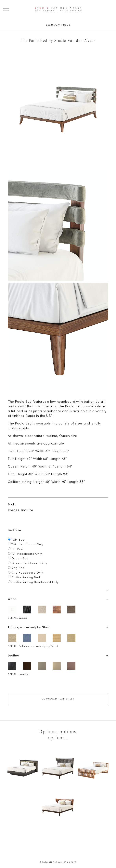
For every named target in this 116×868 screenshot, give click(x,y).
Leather (13, 656)
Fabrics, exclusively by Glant (29, 628)
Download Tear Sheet (58, 699)
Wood (12, 599)
